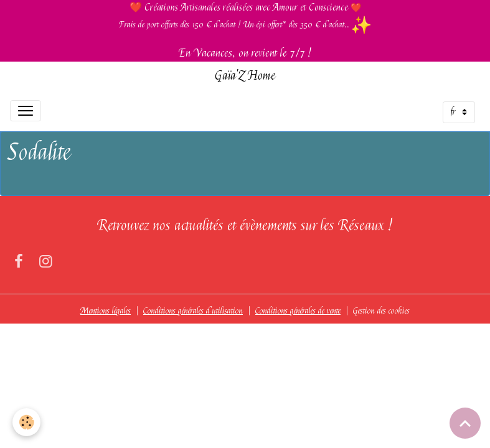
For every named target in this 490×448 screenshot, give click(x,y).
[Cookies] (26, 422)
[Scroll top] (465, 423)
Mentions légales (106, 310)
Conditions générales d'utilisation (193, 310)
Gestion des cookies (381, 310)
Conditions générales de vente (298, 310)
